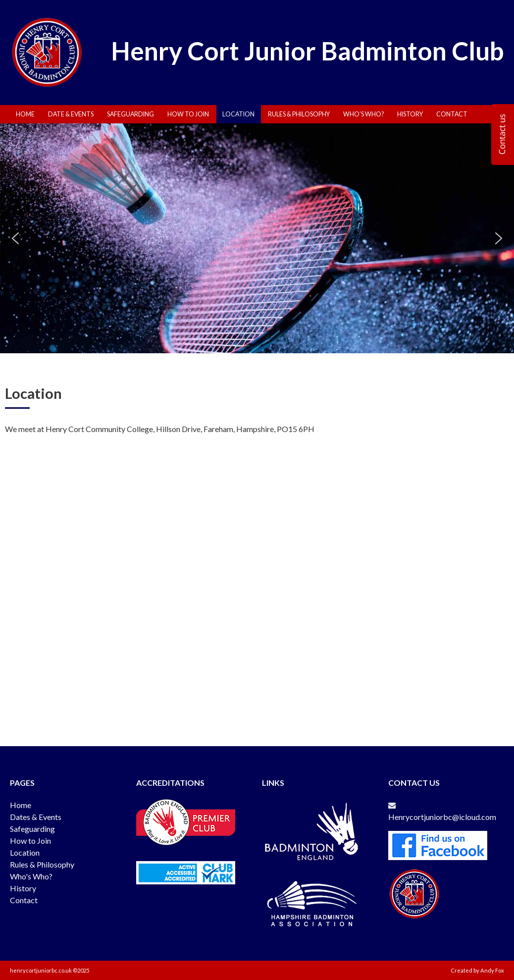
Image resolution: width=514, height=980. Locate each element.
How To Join (188, 114)
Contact (452, 114)
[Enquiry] (503, 135)
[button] (15, 238)
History (410, 114)
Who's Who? (31, 876)
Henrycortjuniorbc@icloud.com (444, 817)
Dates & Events (36, 817)
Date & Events (71, 114)
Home (25, 114)
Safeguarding (130, 114)
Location (238, 114)
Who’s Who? (363, 114)
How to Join (30, 841)
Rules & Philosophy (299, 114)
